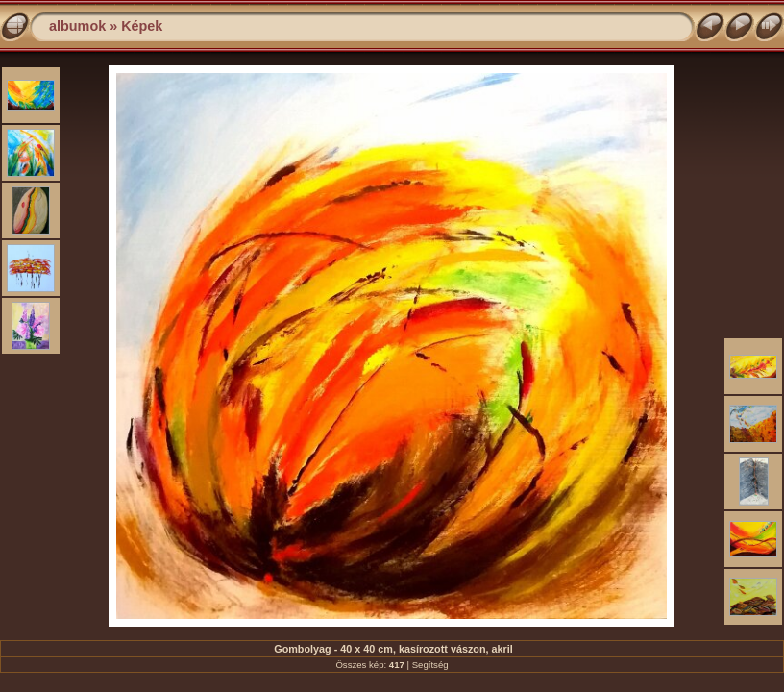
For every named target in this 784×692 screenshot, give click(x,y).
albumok (77, 26)
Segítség (430, 665)
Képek (142, 26)
